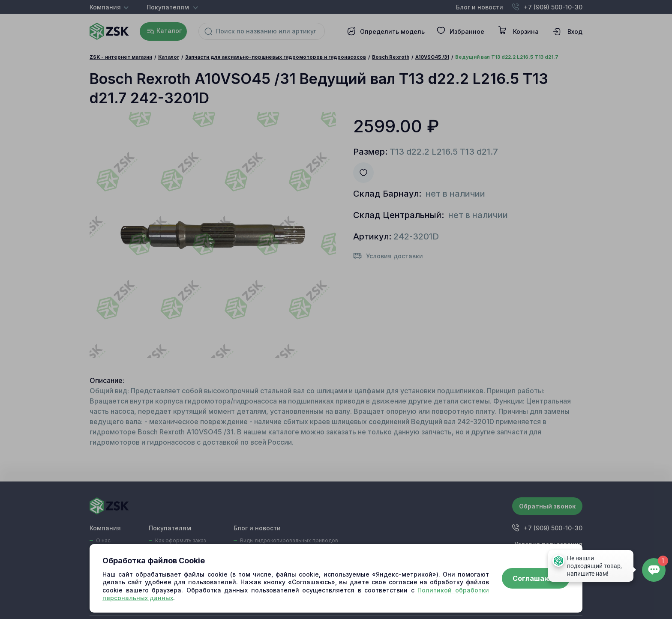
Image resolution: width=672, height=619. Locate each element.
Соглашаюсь (536, 578)
